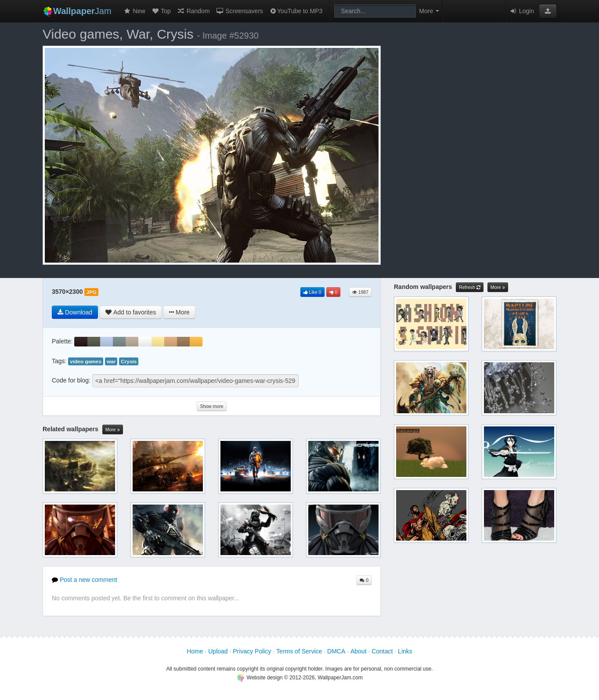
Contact (382, 651)
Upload (218, 651)
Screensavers (240, 11)
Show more (211, 406)
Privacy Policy (252, 651)
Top (161, 11)
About (359, 651)
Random (193, 11)
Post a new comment (85, 580)
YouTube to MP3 (296, 11)
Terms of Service (299, 651)
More (113, 430)
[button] (548, 11)
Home (195, 651)
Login (522, 11)
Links (405, 651)
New (134, 11)
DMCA (336, 651)
